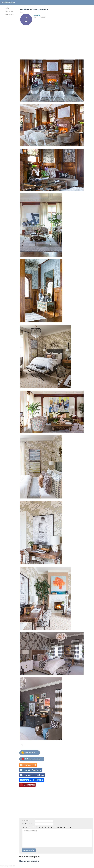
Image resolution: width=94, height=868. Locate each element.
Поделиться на (32, 780)
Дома (22, 12)
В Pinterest (29, 785)
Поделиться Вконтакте (31, 770)
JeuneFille (37, 15)
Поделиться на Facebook (32, 775)
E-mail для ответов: (28, 824)
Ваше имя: (25, 821)
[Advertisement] (36, 39)
